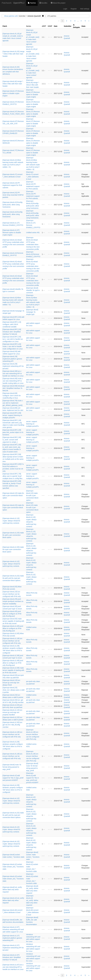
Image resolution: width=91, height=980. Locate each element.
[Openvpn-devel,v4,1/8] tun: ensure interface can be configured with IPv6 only (13, 734)
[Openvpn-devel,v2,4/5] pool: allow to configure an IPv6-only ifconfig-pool (13, 628)
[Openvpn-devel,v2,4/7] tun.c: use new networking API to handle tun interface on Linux (13, 967)
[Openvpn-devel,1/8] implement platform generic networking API (12, 359)
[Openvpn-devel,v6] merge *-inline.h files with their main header (13, 84)
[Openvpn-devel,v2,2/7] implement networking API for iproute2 (13, 948)
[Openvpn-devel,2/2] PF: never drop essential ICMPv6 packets (13, 195)
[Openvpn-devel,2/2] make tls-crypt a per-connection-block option (13, 508)
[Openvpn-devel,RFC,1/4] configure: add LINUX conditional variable (12, 324)
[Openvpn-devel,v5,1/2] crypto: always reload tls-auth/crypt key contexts (12, 829)
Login (65, 9)
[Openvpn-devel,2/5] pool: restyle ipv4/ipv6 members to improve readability (13, 601)
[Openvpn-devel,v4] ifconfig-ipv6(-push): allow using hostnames (13, 214)
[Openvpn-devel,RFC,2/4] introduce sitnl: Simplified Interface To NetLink (12, 332)
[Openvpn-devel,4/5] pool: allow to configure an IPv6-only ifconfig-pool (12, 614)
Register (74, 9)
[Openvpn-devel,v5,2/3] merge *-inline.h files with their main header (13, 54)
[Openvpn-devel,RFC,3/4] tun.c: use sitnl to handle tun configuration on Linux (13, 339)
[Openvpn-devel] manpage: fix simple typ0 (32, 312)
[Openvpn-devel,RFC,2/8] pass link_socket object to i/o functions (13, 432)
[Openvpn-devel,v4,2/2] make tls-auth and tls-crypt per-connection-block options (13, 815)
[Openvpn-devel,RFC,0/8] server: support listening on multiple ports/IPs (12, 415)
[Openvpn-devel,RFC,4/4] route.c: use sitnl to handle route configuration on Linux (13, 346)
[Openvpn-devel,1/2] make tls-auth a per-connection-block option (13, 495)
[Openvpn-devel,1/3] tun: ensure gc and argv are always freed (11, 683)
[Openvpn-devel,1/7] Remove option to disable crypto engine (13, 93)
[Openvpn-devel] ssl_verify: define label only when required (12, 890)
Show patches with (11, 16)
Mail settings (85, 9)
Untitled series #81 (33, 233)
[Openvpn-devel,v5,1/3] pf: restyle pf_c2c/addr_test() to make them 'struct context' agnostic (33, 37)
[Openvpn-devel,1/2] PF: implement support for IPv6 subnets (12, 185)
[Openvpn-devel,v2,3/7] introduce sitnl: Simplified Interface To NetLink (12, 957)
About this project (58, 3)
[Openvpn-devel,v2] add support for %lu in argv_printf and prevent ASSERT (13, 778)
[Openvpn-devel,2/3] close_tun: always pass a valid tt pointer (13, 690)
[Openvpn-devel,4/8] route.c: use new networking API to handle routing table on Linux (13, 381)
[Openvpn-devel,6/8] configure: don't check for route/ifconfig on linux (12, 396)
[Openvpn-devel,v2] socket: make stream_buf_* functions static (13, 867)
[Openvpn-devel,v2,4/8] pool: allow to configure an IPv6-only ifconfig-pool (13, 663)
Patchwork (7, 3)
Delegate (76, 27)
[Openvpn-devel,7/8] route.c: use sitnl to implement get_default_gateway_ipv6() (13, 403)
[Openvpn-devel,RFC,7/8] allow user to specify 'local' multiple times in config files (12, 476)
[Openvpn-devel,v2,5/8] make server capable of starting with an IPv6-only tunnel (13, 670)
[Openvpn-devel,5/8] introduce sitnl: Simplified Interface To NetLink (13, 388)
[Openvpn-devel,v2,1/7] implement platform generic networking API (12, 938)
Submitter (68, 26)
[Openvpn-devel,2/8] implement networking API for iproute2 (13, 366)
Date (56, 26)
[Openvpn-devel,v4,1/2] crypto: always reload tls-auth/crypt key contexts (12, 801)
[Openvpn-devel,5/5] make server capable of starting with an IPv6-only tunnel (13, 621)
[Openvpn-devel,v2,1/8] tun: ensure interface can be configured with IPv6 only (13, 641)
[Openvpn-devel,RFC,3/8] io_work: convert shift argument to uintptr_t (12, 440)
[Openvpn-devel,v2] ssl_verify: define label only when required (13, 900)
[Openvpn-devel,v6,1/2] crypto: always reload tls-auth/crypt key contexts (12, 844)
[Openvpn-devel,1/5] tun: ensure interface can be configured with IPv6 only (12, 594)
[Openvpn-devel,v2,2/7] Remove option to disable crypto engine (12, 233)
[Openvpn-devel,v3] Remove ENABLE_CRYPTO (33, 254)
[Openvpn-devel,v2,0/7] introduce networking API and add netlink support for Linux (13, 929)
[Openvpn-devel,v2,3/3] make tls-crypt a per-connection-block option (13, 549)
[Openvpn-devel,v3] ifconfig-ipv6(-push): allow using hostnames (13, 205)
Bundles (43, 3)
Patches (32, 3)
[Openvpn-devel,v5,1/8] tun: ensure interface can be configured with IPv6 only (13, 756)
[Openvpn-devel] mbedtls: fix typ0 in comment (33, 290)
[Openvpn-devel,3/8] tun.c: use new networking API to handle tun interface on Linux (13, 374)
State (83, 26)
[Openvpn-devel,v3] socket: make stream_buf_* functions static (13, 879)
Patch (5, 26)
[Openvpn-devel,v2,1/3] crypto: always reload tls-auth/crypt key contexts (12, 521)
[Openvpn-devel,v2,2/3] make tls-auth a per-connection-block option (13, 535)
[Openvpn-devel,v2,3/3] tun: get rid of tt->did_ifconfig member (13, 725)
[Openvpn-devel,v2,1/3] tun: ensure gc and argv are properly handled (13, 712)
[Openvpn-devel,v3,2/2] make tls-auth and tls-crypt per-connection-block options (13, 578)
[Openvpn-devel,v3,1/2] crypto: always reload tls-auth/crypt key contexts (12, 564)
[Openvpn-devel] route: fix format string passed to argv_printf (12, 767)
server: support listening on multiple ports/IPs (32, 424)
